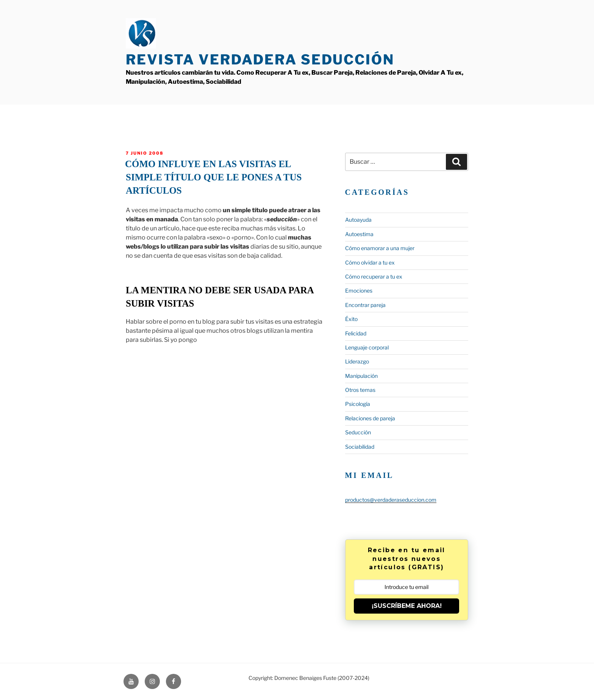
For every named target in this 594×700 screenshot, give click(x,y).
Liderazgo (357, 361)
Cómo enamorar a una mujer (380, 248)
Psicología (358, 404)
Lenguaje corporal (367, 347)
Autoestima (359, 234)
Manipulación (361, 376)
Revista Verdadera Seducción (260, 60)
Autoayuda (358, 220)
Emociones (359, 290)
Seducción (358, 432)
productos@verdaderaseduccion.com (391, 500)
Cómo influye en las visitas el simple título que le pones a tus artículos (213, 177)
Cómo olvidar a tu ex (370, 262)
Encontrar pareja (365, 305)
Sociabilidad (360, 447)
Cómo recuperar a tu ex (374, 276)
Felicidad (356, 333)
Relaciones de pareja (370, 418)
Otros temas (360, 390)
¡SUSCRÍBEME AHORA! (407, 606)
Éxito (351, 319)
